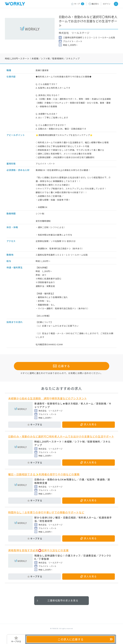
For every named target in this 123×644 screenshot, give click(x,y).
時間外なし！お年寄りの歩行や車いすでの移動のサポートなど (46, 512)
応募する (61, 366)
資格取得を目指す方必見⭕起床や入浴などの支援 (38, 550)
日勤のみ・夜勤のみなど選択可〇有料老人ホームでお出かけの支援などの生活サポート (61, 436)
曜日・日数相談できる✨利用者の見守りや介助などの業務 (44, 474)
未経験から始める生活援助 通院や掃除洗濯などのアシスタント (48, 398)
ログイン (107, 4)
